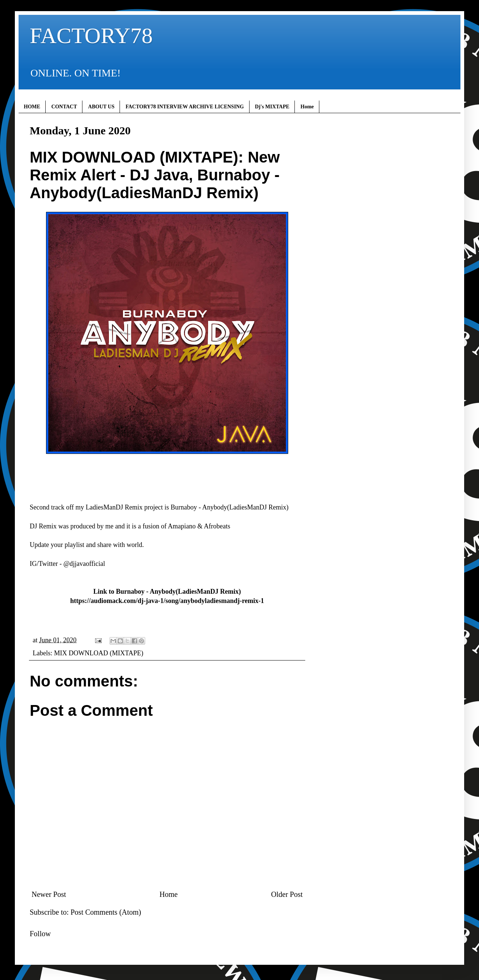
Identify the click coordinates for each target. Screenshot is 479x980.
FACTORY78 (91, 36)
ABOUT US (101, 107)
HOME (32, 107)
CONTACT (64, 107)
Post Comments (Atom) (106, 912)
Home (307, 107)
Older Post (287, 894)
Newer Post (49, 894)
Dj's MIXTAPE (272, 107)
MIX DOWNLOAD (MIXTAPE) (99, 653)
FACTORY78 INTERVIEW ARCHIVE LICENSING (185, 107)
